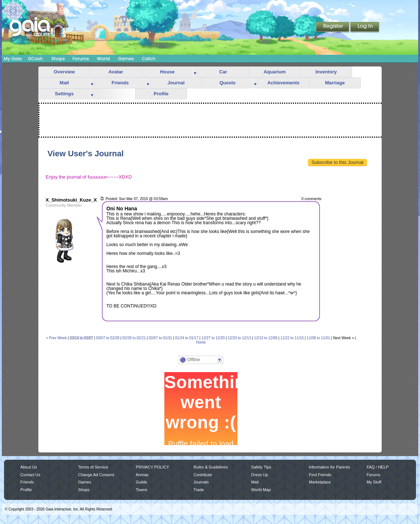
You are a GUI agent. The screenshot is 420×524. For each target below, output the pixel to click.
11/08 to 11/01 (318, 338)
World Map (261, 490)
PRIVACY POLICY (152, 467)
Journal (176, 83)
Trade (199, 490)
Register (333, 27)
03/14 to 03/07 (81, 338)
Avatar (116, 72)
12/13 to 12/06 (266, 338)
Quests (228, 83)
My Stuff (374, 482)
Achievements (283, 83)
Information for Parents (329, 467)
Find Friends (320, 475)
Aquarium (275, 72)
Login (365, 27)
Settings (64, 94)
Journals (201, 482)
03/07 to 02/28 (108, 338)
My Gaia (13, 59)
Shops (58, 59)
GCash (36, 59)
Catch (149, 59)
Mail (64, 83)
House (167, 72)
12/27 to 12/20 (213, 338)
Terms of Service (93, 467)
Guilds (142, 482)
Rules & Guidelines (211, 467)
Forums (81, 59)
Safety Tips (261, 467)
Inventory (326, 72)
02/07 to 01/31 (160, 338)
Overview (64, 72)
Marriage (335, 83)
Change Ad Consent (96, 475)
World (103, 59)
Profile (161, 94)
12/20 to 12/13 (240, 338)
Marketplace (320, 482)
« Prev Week (56, 338)
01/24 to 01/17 (187, 338)
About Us (29, 467)
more (195, 72)
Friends (120, 83)
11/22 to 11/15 (292, 338)
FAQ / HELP (378, 467)
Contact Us (30, 475)
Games (126, 59)
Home (201, 342)
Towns (142, 490)
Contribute (203, 475)
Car (223, 72)
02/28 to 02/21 (134, 338)
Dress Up (260, 475)
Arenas (142, 475)
